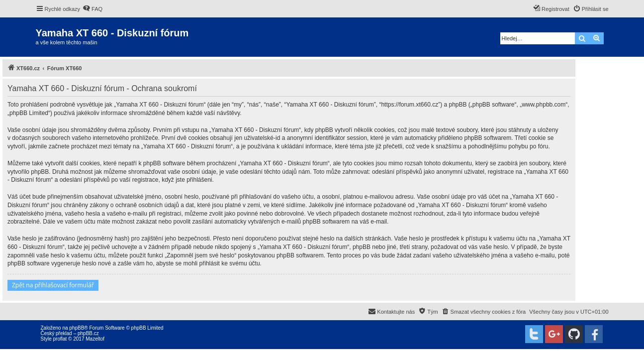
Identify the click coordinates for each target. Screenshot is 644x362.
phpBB (77, 328)
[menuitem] (92, 9)
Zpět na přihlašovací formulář (53, 285)
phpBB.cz (88, 333)
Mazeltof (95, 339)
